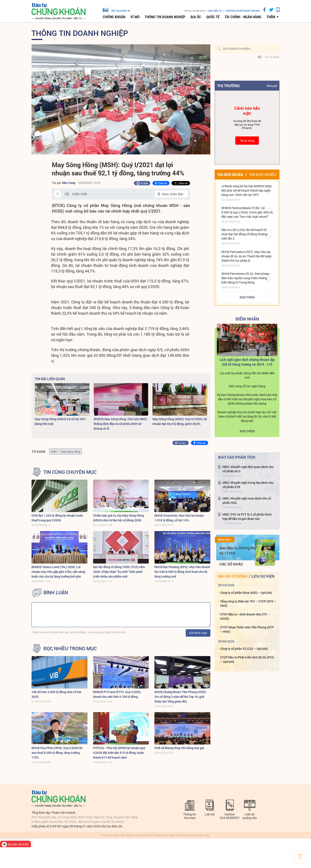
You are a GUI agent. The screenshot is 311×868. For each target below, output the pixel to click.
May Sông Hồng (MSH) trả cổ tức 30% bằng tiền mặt (60, 421)
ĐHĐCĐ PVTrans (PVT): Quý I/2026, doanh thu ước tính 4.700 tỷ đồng (117, 694)
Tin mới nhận (230, 175)
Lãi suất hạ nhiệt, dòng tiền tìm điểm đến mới (247, 375)
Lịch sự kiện (263, 576)
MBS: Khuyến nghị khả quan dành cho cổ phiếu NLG (248, 469)
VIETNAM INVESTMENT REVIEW (243, 11)
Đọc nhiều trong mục (70, 649)
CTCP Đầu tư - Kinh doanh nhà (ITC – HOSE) (245, 616)
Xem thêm (247, 297)
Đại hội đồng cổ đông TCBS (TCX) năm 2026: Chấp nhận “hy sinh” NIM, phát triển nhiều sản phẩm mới (119, 572)
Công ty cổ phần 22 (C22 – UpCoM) (244, 649)
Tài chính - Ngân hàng (243, 17)
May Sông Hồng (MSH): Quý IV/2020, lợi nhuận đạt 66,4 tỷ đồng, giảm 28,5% (180, 421)
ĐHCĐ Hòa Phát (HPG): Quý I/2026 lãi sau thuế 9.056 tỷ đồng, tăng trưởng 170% (57, 753)
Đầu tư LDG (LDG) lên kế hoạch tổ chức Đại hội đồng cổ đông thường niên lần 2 (244, 234)
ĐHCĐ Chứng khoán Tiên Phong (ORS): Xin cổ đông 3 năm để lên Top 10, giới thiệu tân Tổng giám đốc (181, 697)
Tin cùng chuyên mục (70, 472)
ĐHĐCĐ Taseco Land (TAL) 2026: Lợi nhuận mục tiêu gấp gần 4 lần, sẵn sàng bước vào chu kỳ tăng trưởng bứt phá (58, 572)
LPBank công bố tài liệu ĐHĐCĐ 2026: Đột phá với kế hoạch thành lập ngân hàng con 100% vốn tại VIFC (247, 190)
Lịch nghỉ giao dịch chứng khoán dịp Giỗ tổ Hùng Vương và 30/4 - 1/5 (247, 362)
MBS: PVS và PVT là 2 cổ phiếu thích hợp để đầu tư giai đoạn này (247, 516)
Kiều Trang (69, 183)
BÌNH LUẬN (56, 593)
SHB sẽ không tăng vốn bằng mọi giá (179, 748)
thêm (271, 17)
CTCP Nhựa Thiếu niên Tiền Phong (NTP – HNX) (247, 629)
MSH (54, 452)
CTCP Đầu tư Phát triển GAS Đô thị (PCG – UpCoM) (247, 659)
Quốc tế (213, 17)
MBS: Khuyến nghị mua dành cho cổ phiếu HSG (247, 500)
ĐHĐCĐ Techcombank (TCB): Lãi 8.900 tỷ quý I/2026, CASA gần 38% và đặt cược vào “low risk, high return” (247, 212)
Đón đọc (225, 540)
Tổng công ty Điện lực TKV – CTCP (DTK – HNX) (248, 603)
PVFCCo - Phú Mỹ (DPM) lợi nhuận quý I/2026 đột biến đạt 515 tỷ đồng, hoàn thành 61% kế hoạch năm (119, 753)
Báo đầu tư (215, 11)
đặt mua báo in (116, 10)
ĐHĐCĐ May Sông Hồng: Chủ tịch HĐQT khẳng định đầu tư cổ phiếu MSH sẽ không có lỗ (121, 424)
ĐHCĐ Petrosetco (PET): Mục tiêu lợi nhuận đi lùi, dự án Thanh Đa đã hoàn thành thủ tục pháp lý (246, 256)
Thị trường (228, 86)
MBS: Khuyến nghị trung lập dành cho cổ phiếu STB (248, 485)
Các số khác (231, 564)
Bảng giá (272, 86)
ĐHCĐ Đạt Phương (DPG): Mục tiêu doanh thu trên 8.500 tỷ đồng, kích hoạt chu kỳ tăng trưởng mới (182, 572)
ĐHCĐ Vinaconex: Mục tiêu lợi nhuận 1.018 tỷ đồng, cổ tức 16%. (179, 518)
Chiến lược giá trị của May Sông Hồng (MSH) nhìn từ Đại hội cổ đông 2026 (118, 518)
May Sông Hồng (71, 452)
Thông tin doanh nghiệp (165, 17)
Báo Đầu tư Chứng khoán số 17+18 (240, 550)
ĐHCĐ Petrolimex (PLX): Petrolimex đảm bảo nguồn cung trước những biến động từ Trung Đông (245, 278)
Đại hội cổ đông (233, 576)
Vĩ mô (135, 17)
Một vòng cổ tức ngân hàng (247, 386)
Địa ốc (196, 17)
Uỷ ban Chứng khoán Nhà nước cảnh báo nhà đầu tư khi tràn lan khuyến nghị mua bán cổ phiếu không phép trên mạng (247, 399)
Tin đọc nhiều (263, 175)
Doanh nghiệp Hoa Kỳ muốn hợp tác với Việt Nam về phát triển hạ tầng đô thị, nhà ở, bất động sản (247, 416)
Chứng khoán (114, 17)
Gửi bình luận (198, 633)
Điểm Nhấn (247, 319)
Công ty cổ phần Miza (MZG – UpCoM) (246, 593)
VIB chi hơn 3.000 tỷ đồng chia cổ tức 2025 (56, 694)
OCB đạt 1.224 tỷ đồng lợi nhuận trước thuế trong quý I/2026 (57, 518)
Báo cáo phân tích (237, 457)
